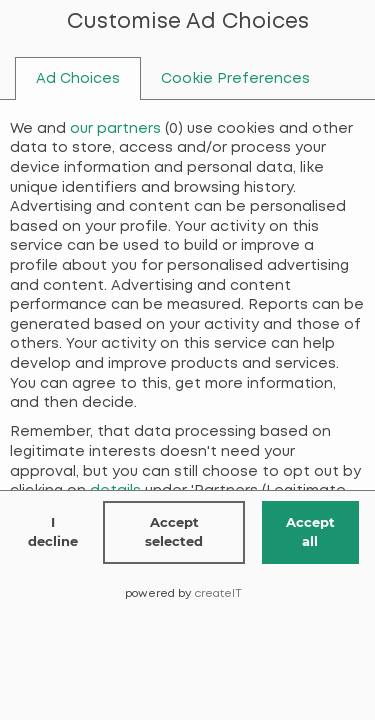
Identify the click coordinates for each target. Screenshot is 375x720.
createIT (218, 594)
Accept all (310, 532)
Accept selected (174, 532)
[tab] (78, 79)
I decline (53, 532)
